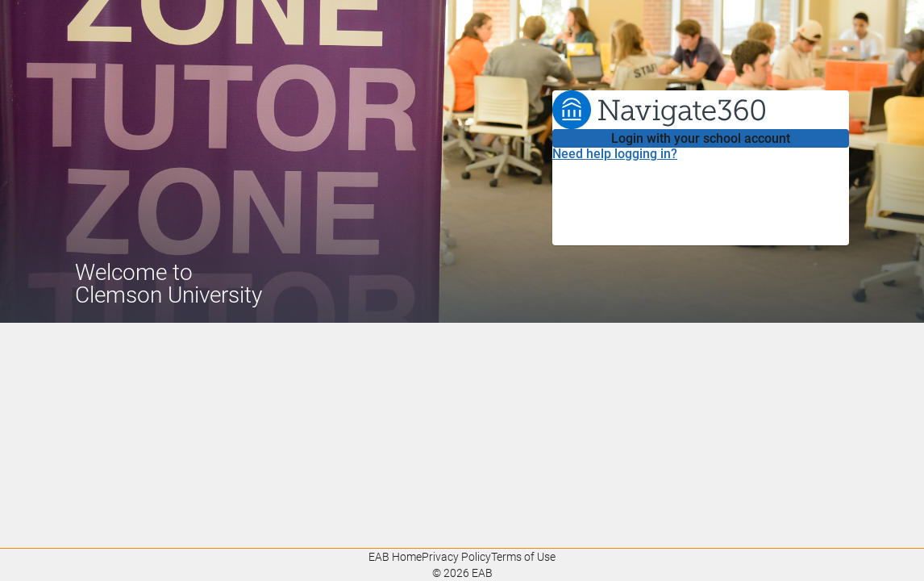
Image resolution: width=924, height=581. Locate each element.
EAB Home (395, 557)
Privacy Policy (456, 557)
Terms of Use (523, 557)
